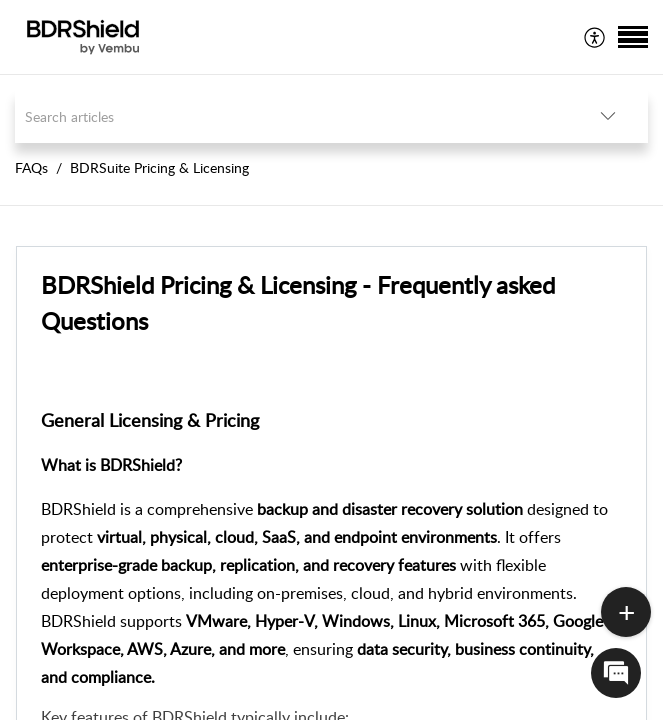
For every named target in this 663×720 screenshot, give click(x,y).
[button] (595, 37)
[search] (291, 116)
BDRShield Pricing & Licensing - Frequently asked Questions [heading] (298, 302)
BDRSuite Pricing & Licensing (159, 167)
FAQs (31, 167)
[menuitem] (595, 37)
